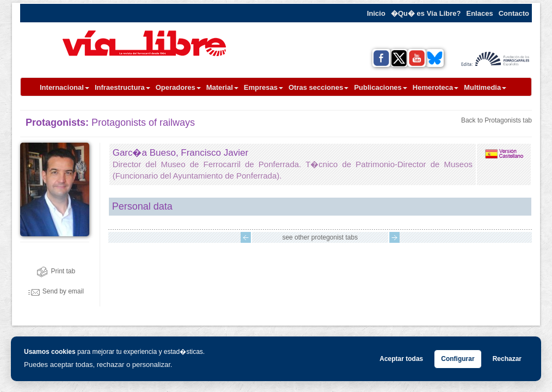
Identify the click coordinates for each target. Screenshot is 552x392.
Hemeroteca (436, 87)
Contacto (514, 13)
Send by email (56, 291)
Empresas (263, 87)
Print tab (56, 271)
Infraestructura (122, 87)
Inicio (376, 13)
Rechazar (507, 359)
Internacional (65, 87)
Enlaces (480, 13)
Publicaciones (380, 87)
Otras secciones (318, 87)
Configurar (458, 359)
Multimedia (485, 87)
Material (222, 87)
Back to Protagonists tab (496, 120)
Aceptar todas (401, 359)
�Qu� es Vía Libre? (426, 13)
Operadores (178, 87)
